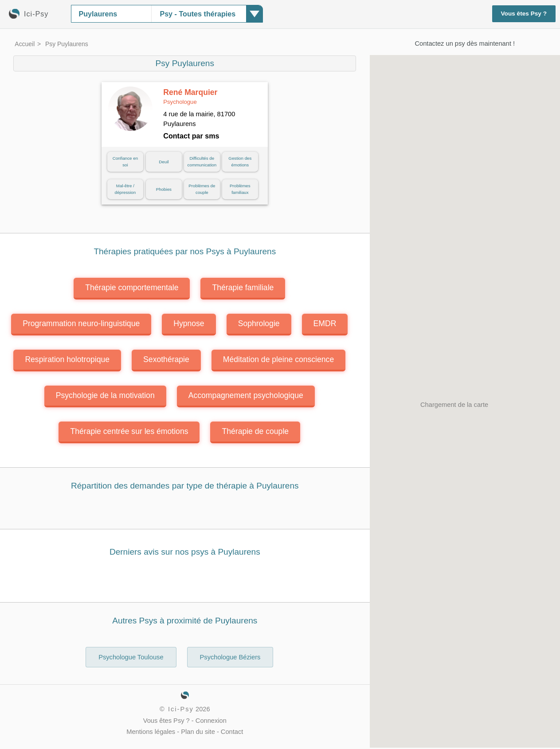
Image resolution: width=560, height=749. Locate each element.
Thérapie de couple (255, 431)
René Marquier (190, 97)
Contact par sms (191, 136)
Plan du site (198, 732)
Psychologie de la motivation (105, 395)
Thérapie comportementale (132, 288)
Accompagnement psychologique (246, 395)
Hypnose (189, 323)
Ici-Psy (181, 709)
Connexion (211, 721)
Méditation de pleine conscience (278, 359)
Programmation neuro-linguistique (81, 323)
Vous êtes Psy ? (524, 14)
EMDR (325, 323)
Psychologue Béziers (230, 657)
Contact (232, 732)
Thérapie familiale (243, 288)
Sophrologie (259, 323)
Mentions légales (151, 732)
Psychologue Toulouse (131, 657)
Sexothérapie (166, 359)
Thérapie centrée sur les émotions (129, 431)
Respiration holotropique (67, 359)
